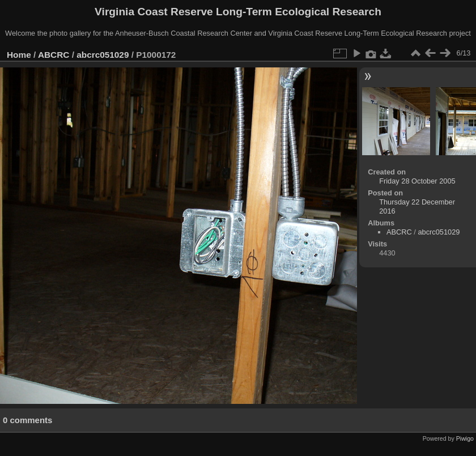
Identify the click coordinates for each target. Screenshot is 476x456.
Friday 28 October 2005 (417, 181)
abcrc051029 (103, 55)
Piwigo (465, 438)
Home (19, 55)
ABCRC (54, 55)
